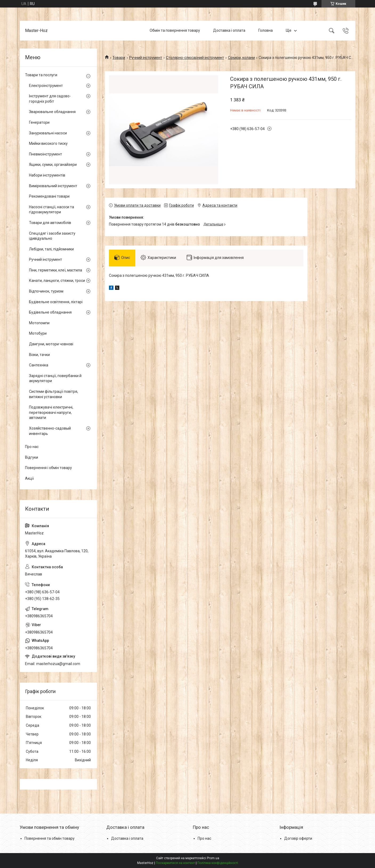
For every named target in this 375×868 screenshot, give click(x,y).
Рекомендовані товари (49, 196)
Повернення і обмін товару (48, 468)
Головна (266, 30)
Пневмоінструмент (46, 154)
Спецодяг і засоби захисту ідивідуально (52, 236)
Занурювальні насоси (48, 133)
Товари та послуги (41, 75)
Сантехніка (39, 365)
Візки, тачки (39, 355)
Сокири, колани (241, 58)
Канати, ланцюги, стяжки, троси (57, 281)
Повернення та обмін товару (50, 838)
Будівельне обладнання (50, 312)
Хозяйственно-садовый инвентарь (50, 431)
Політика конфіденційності (218, 863)
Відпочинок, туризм (46, 291)
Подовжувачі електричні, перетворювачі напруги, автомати (51, 412)
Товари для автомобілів (50, 223)
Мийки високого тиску (48, 143)
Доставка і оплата (229, 30)
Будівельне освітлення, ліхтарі (56, 302)
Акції (29, 478)
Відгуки (32, 457)
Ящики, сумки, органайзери (53, 165)
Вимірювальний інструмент (53, 186)
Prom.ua (213, 858)
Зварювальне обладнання (52, 112)
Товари (119, 58)
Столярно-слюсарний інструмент (195, 58)
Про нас (32, 447)
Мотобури (38, 333)
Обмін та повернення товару (175, 30)
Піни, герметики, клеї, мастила (56, 270)
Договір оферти (298, 838)
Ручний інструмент (146, 58)
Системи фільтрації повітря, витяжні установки (54, 394)
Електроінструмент (46, 86)
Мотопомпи (39, 323)
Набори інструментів (47, 175)
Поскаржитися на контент (175, 863)
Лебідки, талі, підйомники (51, 249)
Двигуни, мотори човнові (51, 344)
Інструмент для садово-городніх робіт (50, 99)
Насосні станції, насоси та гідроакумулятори (52, 210)
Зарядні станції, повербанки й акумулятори (55, 378)
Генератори (39, 122)
